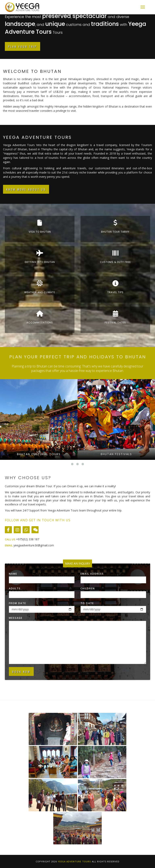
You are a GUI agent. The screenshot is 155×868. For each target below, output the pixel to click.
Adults (15, 588)
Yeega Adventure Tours (74, 861)
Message (16, 618)
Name (13, 574)
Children (88, 588)
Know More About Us (26, 189)
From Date (17, 603)
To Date (87, 603)
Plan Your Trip (23, 47)
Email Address (92, 574)
